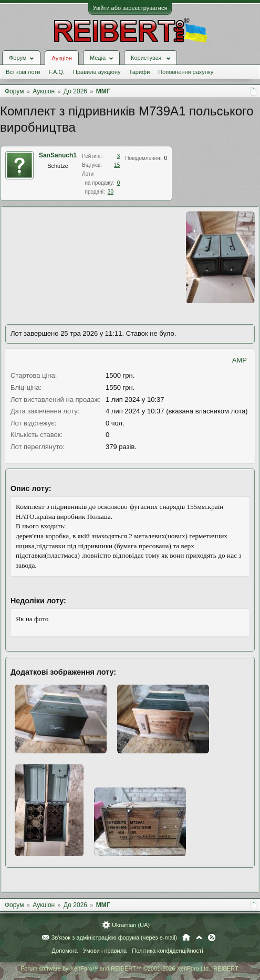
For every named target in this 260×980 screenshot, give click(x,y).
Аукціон (61, 58)
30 (111, 192)
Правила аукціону (97, 72)
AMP (240, 360)
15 (117, 165)
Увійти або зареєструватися (130, 8)
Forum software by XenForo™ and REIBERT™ (130, 968)
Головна (186, 938)
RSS (212, 938)
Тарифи (140, 72)
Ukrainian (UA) (131, 925)
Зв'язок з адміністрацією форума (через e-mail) (115, 938)
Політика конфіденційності (167, 951)
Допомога (64, 951)
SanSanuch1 (58, 155)
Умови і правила (105, 951)
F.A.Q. (56, 72)
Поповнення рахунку (186, 72)
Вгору (199, 938)
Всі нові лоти (23, 72)
